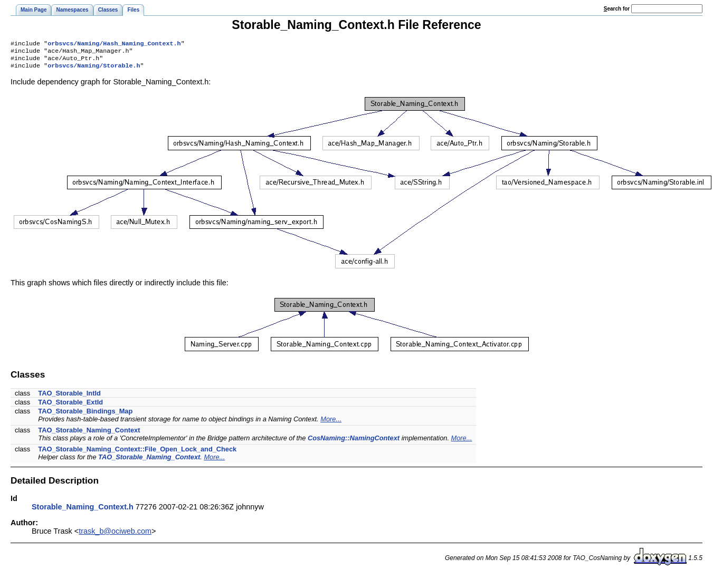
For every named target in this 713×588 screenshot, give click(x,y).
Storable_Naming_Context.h (83, 511)
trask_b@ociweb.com (115, 535)
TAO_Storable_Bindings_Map (85, 415)
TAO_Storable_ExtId (70, 406)
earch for (617, 9)
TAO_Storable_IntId (69, 397)
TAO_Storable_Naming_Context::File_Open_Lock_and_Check (137, 453)
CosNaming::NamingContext (354, 442)
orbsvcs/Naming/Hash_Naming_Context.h (114, 44)
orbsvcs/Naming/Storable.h (94, 70)
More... (331, 423)
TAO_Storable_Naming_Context (89, 434)
